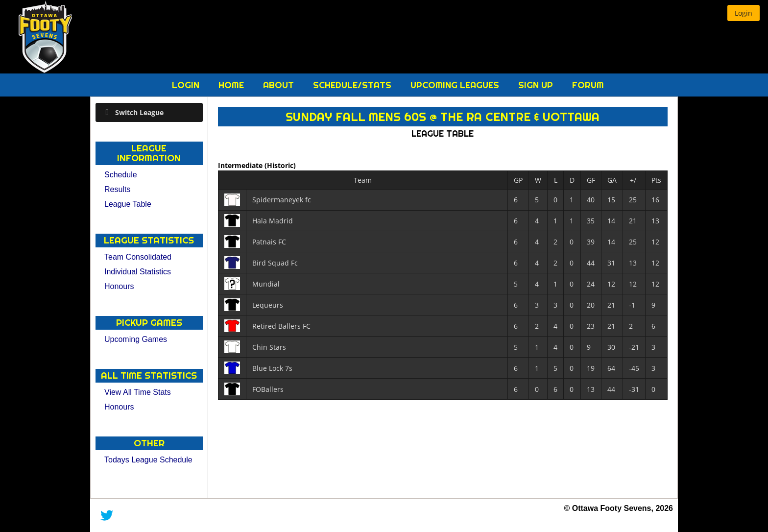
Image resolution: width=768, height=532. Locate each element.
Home (232, 85)
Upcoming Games (136, 339)
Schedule (121, 175)
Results (117, 189)
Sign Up (537, 85)
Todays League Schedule (148, 460)
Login (187, 85)
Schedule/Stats (353, 85)
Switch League (139, 112)
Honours (119, 286)
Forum (588, 85)
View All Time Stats (138, 392)
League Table (128, 204)
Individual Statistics (138, 272)
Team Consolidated (138, 257)
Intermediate (241, 165)
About (280, 85)
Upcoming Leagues (456, 85)
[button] (744, 13)
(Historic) (280, 165)
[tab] (149, 112)
